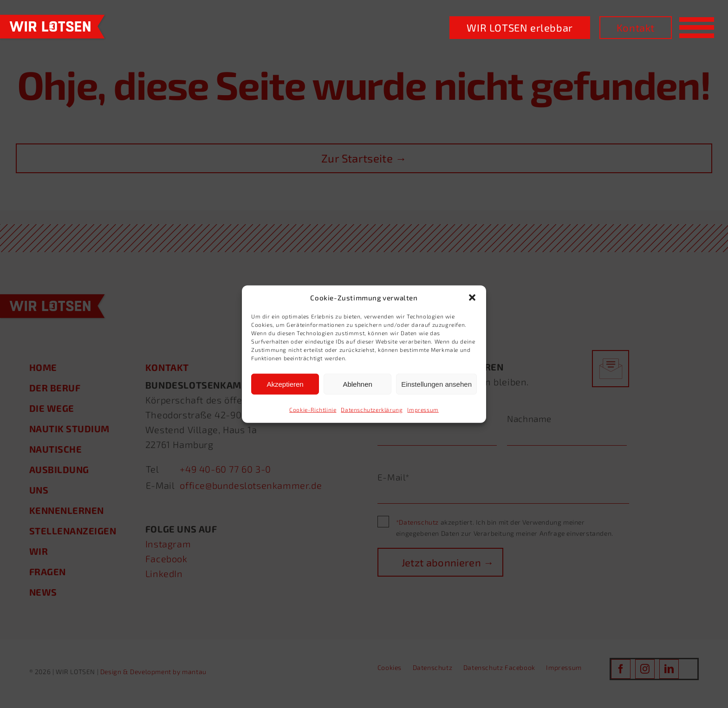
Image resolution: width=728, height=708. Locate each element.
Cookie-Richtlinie (313, 409)
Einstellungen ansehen (436, 384)
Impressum (423, 409)
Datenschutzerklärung (372, 409)
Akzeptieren (285, 384)
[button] (472, 298)
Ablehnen (357, 384)
